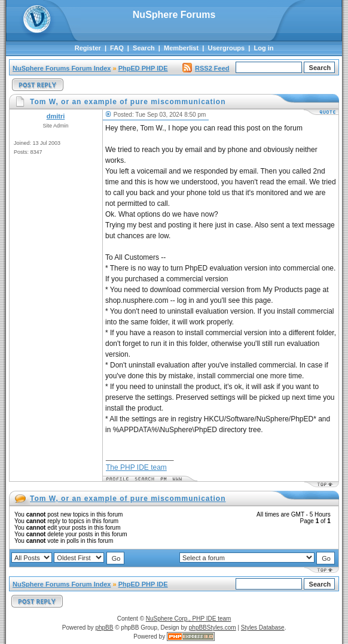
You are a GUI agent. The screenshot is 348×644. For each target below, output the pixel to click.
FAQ (117, 48)
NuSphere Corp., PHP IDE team (189, 619)
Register (88, 48)
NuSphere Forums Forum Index (62, 68)
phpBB (104, 628)
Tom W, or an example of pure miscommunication (128, 499)
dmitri (56, 116)
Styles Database (263, 628)
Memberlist (181, 48)
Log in (264, 48)
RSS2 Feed (206, 68)
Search (144, 48)
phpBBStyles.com (213, 628)
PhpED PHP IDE (143, 68)
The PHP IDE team (136, 467)
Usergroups (226, 48)
